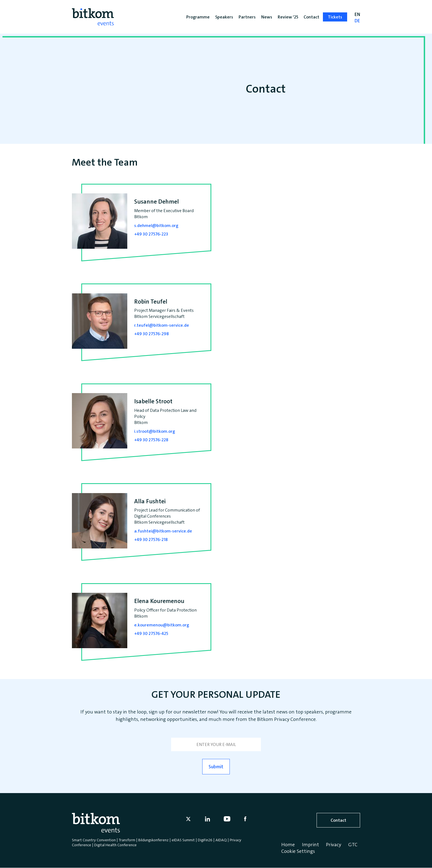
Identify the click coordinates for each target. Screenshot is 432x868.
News (267, 17)
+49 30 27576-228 (151, 440)
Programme (198, 17)
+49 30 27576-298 (152, 334)
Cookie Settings (298, 851)
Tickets (335, 17)
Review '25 (288, 17)
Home (288, 845)
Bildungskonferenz (153, 840)
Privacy (334, 845)
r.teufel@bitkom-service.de (162, 325)
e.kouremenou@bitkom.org (162, 625)
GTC (353, 845)
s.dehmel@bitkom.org (156, 225)
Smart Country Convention (94, 840)
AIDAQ (221, 840)
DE (357, 23)
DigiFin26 (205, 840)
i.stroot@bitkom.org (155, 431)
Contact (338, 820)
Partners (247, 17)
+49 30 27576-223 (151, 234)
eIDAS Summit (183, 840)
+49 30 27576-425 (151, 633)
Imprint (310, 845)
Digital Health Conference (115, 845)
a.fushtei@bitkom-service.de (163, 531)
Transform (127, 840)
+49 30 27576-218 (151, 540)
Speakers (224, 17)
